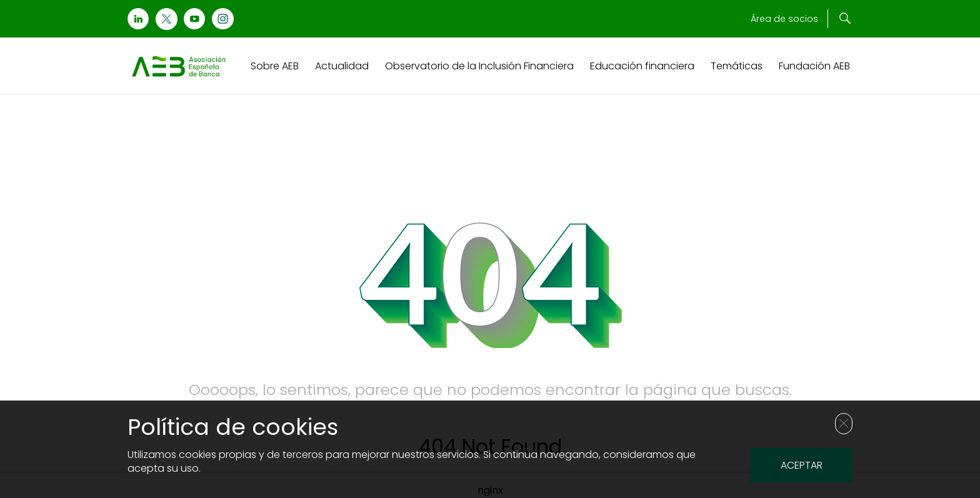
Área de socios (784, 19)
